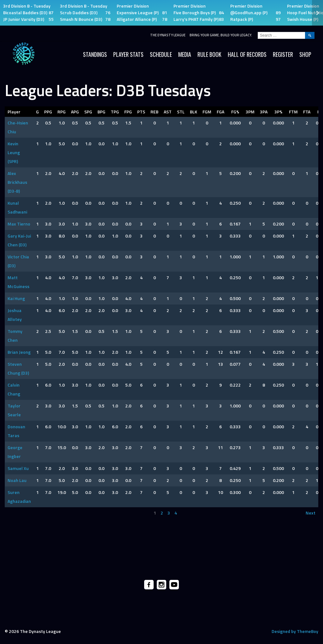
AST (168, 112)
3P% (278, 112)
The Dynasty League (168, 35)
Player (14, 112)
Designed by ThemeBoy (295, 631)
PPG (48, 112)
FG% (235, 112)
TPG (115, 112)
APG (75, 112)
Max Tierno (19, 224)
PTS (141, 112)
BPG (101, 112)
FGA (220, 112)
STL (181, 112)
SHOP (305, 54)
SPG (88, 112)
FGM (207, 112)
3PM (250, 112)
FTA (307, 112)
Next (311, 513)
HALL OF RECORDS (247, 54)
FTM (293, 112)
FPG (128, 112)
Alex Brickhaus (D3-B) (17, 182)
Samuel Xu (18, 468)
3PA (264, 112)
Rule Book (209, 54)
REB (154, 112)
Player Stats (128, 54)
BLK (194, 112)
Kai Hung (16, 298)
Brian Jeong (19, 352)
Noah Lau (17, 480)
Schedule (161, 54)
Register (283, 54)
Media (185, 54)
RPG (62, 112)
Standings (95, 54)
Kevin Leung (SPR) (14, 152)
